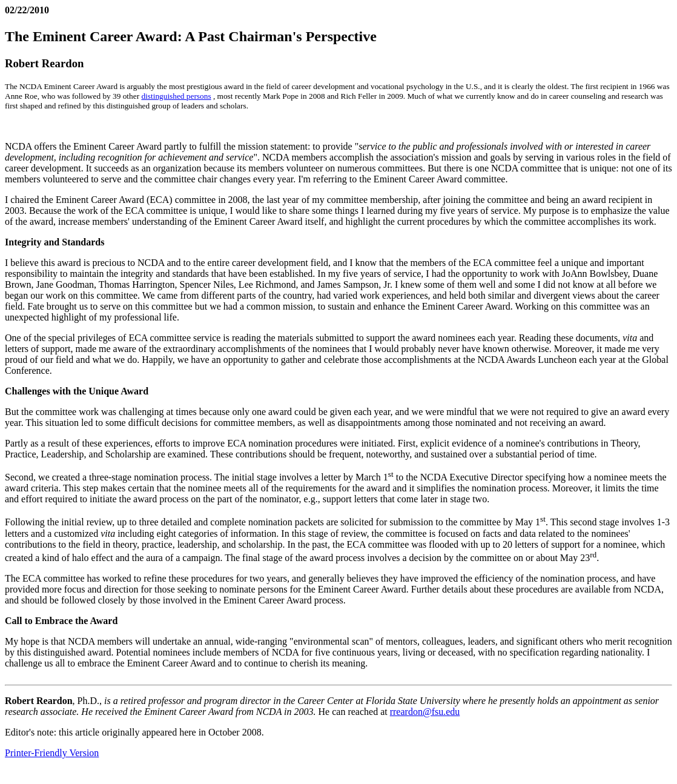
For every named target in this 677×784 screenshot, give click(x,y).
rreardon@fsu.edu (425, 712)
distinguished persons (176, 96)
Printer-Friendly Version (52, 753)
